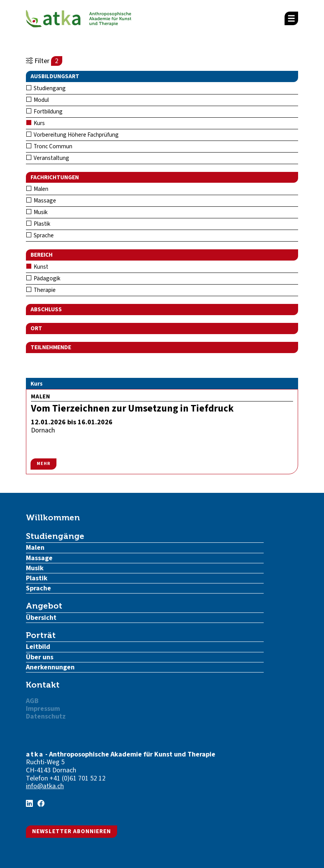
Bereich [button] (42, 255)
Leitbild (38, 647)
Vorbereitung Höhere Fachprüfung (72, 135)
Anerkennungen (50, 667)
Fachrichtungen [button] (55, 177)
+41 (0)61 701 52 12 (78, 778)
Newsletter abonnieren (72, 831)
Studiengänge (55, 536)
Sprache (40, 235)
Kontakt (43, 685)
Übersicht (41, 618)
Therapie (41, 290)
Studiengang (46, 88)
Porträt (41, 635)
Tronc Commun (49, 146)
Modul (38, 100)
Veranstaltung (48, 158)
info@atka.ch (45, 786)
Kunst (37, 267)
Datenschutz (46, 716)
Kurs (36, 123)
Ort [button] (36, 328)
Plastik (38, 224)
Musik (37, 212)
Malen (37, 189)
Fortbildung (44, 112)
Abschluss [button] (46, 309)
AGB (32, 701)
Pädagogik (43, 278)
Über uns (40, 657)
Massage (41, 201)
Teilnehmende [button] (51, 347)
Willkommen (53, 517)
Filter (44, 61)
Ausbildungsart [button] (55, 76)
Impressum (43, 709)
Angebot (44, 606)
